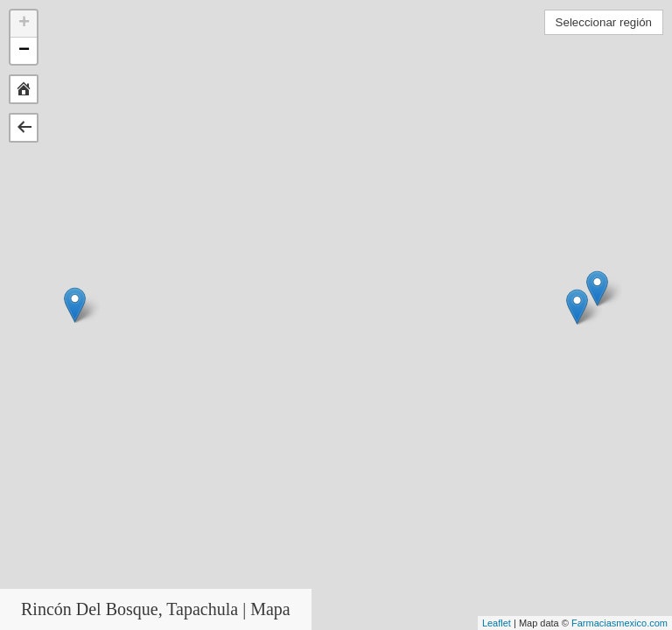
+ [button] (24, 24)
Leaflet (497, 623)
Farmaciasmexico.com (619, 623)
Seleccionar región (604, 22)
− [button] (24, 51)
